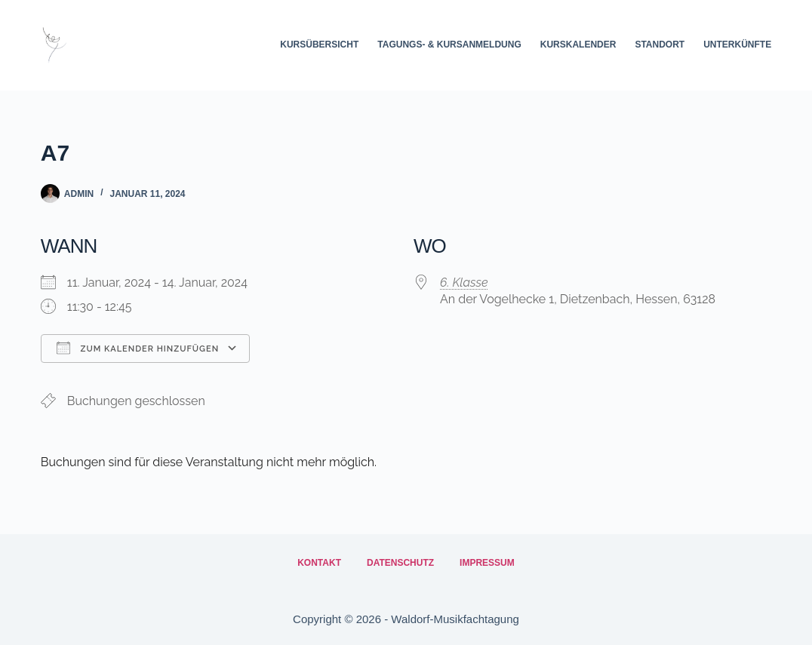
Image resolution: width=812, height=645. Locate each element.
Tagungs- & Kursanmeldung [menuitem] (449, 45)
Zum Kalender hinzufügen (138, 348)
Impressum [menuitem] (487, 563)
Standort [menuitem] (660, 45)
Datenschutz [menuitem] (400, 563)
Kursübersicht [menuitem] (319, 45)
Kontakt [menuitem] (319, 563)
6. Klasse (464, 283)
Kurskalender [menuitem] (578, 45)
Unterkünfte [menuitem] (737, 45)
